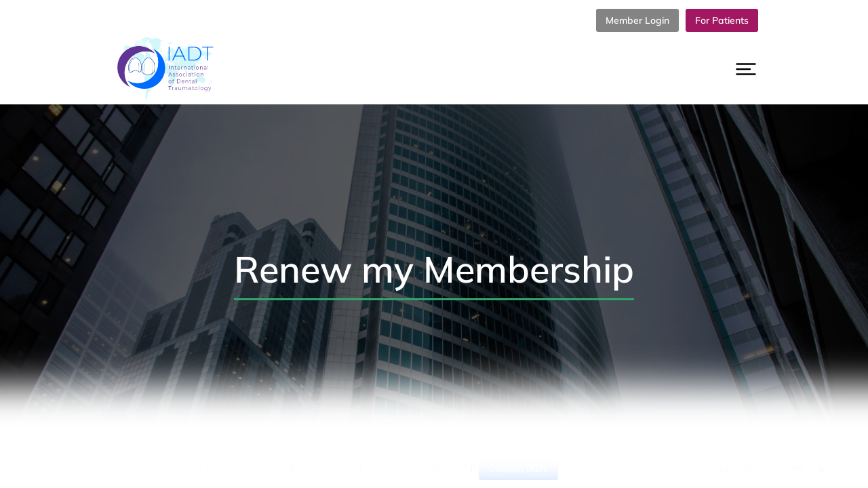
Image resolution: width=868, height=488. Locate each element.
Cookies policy (629, 467)
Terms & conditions (417, 467)
